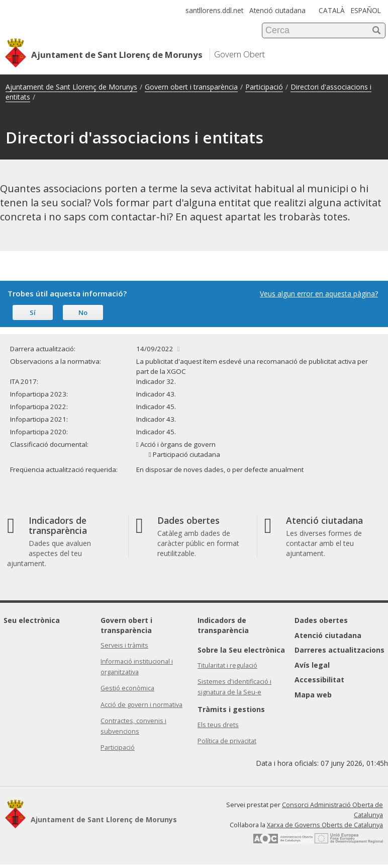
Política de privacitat (227, 741)
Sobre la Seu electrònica (241, 650)
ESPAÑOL (366, 10)
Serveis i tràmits (124, 645)
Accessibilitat (319, 680)
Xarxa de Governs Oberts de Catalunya (325, 825)
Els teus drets (218, 725)
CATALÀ (332, 10)
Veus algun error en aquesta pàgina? (319, 294)
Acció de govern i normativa (141, 705)
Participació (264, 87)
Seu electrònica (32, 620)
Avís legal (312, 665)
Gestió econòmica (127, 688)
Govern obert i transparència (191, 87)
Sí (33, 312)
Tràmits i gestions (231, 709)
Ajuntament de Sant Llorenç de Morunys (71, 87)
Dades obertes (321, 620)
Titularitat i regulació (227, 665)
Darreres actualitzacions (339, 650)
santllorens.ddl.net (214, 10)
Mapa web (313, 695)
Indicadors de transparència (223, 625)
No (83, 312)
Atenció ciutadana (277, 10)
